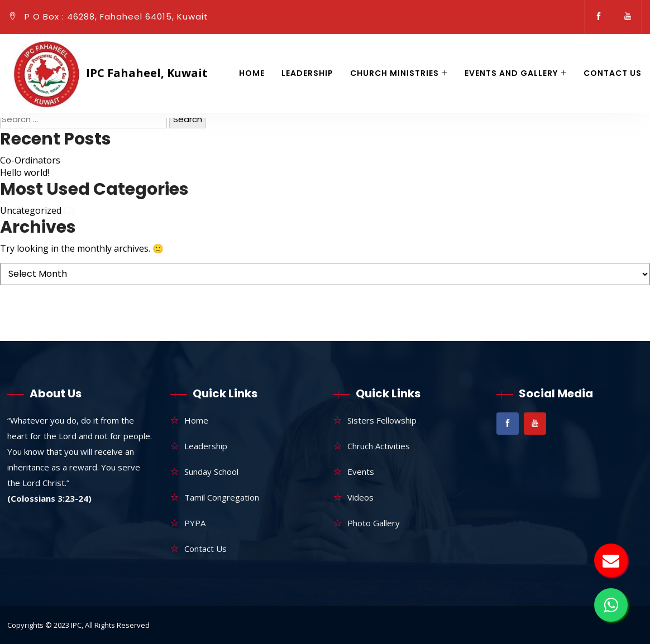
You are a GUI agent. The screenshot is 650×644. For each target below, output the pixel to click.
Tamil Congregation (222, 497)
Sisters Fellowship (382, 420)
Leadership (307, 73)
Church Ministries (395, 73)
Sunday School (211, 472)
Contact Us (613, 73)
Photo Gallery (374, 523)
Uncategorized (31, 210)
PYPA (195, 523)
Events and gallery (511, 73)
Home (252, 73)
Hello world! (25, 172)
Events (361, 472)
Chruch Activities (379, 446)
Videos (360, 497)
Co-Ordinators (30, 160)
